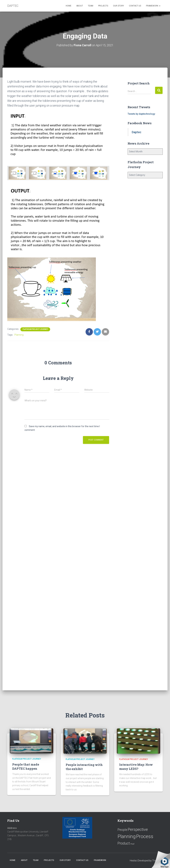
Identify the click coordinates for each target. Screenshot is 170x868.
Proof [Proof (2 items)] (132, 844)
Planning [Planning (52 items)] (127, 836)
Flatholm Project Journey (35, 329)
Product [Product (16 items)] (124, 843)
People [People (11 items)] (122, 830)
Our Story (119, 6)
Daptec (137, 132)
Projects (103, 6)
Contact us (135, 6)
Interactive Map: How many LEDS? (136, 767)
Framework (153, 6)
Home (69, 6)
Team (91, 6)
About (80, 6)
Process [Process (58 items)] (145, 836)
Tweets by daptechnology (141, 114)
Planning (19, 335)
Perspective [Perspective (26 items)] (138, 829)
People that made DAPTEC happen (26, 766)
